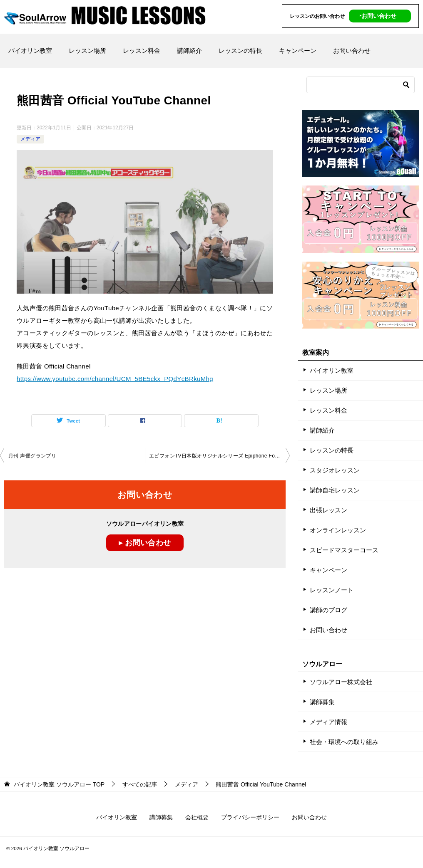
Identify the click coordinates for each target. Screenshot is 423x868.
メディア (30, 139)
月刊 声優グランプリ (32, 455)
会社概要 (197, 817)
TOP (59, 784)
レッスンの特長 (240, 51)
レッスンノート (332, 590)
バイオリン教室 (30, 51)
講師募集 (322, 702)
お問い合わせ (352, 51)
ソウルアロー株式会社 (341, 682)
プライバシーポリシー (250, 817)
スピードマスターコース (344, 550)
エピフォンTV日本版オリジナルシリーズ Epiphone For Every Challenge (219, 455)
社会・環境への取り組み (344, 742)
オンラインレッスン (338, 530)
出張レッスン (328, 510)
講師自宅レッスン (335, 490)
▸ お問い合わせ (145, 543)
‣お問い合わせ (378, 16)
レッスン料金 (142, 51)
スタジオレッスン (335, 470)
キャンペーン (298, 51)
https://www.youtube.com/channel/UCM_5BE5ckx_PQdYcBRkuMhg (115, 379)
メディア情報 (328, 722)
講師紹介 (189, 51)
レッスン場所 (87, 51)
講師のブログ (328, 610)
